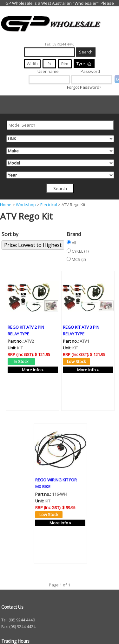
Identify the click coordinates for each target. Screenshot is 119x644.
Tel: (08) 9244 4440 (60, 44)
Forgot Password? (84, 87)
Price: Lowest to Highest (33, 245)
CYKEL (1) (80, 251)
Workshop (26, 205)
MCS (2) (79, 259)
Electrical (49, 205)
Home (6, 205)
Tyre (84, 64)
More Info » (33, 370)
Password (90, 71)
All (74, 243)
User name (48, 71)
